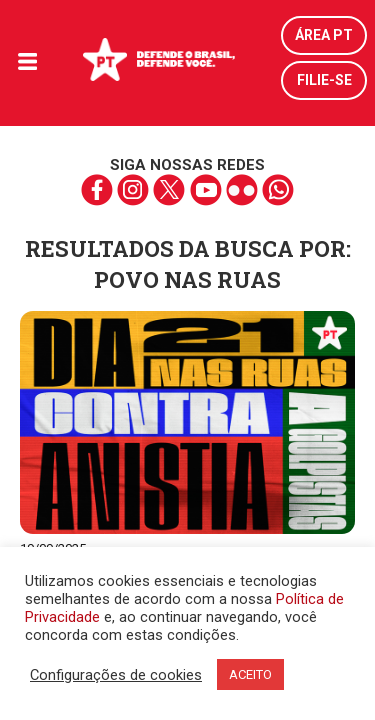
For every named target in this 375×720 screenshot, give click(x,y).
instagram (133, 190)
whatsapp (277, 190)
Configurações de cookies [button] (116, 675)
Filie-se (324, 80)
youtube (205, 190)
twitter (169, 190)
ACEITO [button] (250, 674)
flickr (241, 190)
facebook (97, 190)
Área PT (324, 35)
